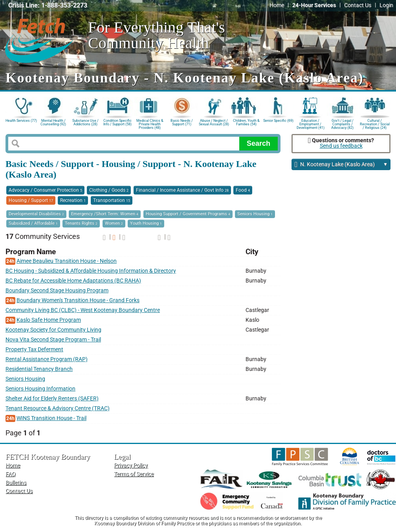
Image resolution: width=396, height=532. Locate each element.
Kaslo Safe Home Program (49, 320)
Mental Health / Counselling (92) (53, 122)
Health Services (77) (21, 121)
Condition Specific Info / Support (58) (117, 122)
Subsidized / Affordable (33, 223)
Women (114, 223)
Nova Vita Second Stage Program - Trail (53, 340)
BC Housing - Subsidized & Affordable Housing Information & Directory (91, 271)
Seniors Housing (255, 214)
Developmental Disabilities (36, 214)
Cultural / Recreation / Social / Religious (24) (375, 124)
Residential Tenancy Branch (39, 369)
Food (243, 190)
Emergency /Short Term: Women (105, 214)
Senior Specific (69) (278, 121)
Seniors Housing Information (40, 389)
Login (386, 5)
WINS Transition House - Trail (51, 418)
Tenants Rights (81, 223)
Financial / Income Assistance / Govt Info (182, 190)
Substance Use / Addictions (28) (85, 122)
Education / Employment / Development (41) (311, 124)
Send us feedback (341, 146)
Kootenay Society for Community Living (53, 330)
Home (277, 5)
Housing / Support (31, 200)
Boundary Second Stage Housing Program (57, 291)
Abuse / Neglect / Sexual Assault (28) (214, 122)
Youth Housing (146, 223)
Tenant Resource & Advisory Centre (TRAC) (58, 408)
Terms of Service (134, 474)
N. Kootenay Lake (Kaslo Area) (341, 165)
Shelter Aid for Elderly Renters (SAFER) (52, 399)
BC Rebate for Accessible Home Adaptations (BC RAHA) (73, 281)
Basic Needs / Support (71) (182, 122)
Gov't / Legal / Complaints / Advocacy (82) (342, 124)
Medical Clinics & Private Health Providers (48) (150, 124)
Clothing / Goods (109, 190)
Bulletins (16, 483)
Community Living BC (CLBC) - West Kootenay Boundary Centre (83, 310)
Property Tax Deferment (34, 349)
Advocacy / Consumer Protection (45, 190)
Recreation (73, 200)
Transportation (112, 200)
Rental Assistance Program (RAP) (47, 359)
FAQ (11, 474)
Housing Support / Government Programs (188, 214)
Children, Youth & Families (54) (246, 122)
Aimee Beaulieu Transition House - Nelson (67, 261)
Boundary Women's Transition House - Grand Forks (78, 300)
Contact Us (358, 5)
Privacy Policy (131, 465)
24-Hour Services (314, 5)
